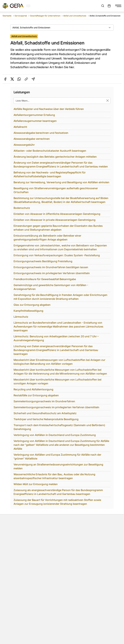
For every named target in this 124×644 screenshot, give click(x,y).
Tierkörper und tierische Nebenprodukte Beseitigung (46, 419)
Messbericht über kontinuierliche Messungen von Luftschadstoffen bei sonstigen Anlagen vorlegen (57, 381)
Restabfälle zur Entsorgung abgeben (36, 395)
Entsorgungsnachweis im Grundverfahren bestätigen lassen (51, 267)
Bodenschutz (22, 208)
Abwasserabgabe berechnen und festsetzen (41, 133)
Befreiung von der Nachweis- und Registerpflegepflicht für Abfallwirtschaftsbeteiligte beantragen (50, 174)
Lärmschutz (21, 317)
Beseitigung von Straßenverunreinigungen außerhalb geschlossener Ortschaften (56, 190)
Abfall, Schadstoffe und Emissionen (31, 27)
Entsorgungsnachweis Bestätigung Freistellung (43, 261)
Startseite (7, 16)
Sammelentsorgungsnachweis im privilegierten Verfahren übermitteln (56, 407)
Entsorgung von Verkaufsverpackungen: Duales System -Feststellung (57, 255)
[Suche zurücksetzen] (108, 101)
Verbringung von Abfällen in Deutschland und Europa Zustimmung (55, 435)
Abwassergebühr (24, 145)
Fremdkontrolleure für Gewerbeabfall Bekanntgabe (45, 279)
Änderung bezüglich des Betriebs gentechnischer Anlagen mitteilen (55, 157)
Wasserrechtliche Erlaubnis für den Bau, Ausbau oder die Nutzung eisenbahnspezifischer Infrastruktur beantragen (54, 476)
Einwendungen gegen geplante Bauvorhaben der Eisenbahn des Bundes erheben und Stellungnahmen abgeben (58, 228)
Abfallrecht (20, 127)
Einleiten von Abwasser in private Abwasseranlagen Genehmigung (54, 220)
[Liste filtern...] (62, 101)
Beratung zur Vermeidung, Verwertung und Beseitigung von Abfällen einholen (61, 182)
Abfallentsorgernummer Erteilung (34, 115)
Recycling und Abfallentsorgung (33, 389)
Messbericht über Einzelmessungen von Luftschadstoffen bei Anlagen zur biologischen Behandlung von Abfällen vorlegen (59, 362)
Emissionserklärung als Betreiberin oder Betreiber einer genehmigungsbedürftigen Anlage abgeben (47, 238)
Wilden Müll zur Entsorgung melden (36, 484)
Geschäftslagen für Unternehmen (45, 16)
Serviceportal (21, 16)
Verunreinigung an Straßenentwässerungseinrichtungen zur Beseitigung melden (58, 466)
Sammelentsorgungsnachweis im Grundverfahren (44, 401)
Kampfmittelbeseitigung (28, 311)
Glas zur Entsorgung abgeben (32, 305)
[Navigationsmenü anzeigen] (118, 6)
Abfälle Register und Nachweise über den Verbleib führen (49, 109)
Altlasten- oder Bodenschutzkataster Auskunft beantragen (50, 151)
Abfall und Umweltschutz (75, 16)
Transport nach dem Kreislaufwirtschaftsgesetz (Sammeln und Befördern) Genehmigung (59, 427)
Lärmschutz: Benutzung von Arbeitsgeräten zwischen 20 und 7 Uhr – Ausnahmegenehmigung (56, 338)
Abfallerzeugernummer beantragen (35, 121)
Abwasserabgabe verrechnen (32, 139)
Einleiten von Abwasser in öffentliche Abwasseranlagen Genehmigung (57, 214)
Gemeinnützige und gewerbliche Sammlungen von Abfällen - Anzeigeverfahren (51, 287)
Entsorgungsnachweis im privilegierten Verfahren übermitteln (52, 273)
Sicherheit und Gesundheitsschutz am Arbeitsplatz (45, 413)
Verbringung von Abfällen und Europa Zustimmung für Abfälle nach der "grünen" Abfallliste (57, 457)
